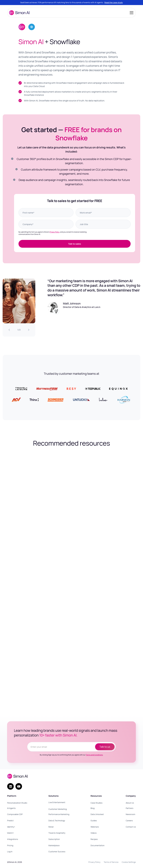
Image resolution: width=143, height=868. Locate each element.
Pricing (10, 845)
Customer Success (57, 852)
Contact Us (131, 827)
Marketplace (54, 845)
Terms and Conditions (94, 755)
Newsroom (130, 814)
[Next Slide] (29, 330)
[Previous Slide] (9, 330)
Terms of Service (111, 862)
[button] (131, 13)
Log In (10, 852)
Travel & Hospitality (57, 833)
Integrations (13, 839)
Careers (129, 821)
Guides (94, 821)
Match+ (11, 833)
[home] (19, 13)
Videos (94, 833)
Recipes (94, 839)
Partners (130, 808)
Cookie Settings (129, 862)
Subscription (54, 839)
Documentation (98, 845)
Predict (10, 821)
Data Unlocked (97, 814)
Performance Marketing (59, 814)
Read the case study (114, 3)
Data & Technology (57, 821)
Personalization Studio (17, 803)
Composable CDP (15, 814)
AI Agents (11, 808)
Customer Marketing (58, 809)
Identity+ (11, 827)
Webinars (95, 827)
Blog (93, 808)
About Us (130, 803)
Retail (51, 827)
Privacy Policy (55, 232)
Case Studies (97, 803)
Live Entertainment (57, 802)
